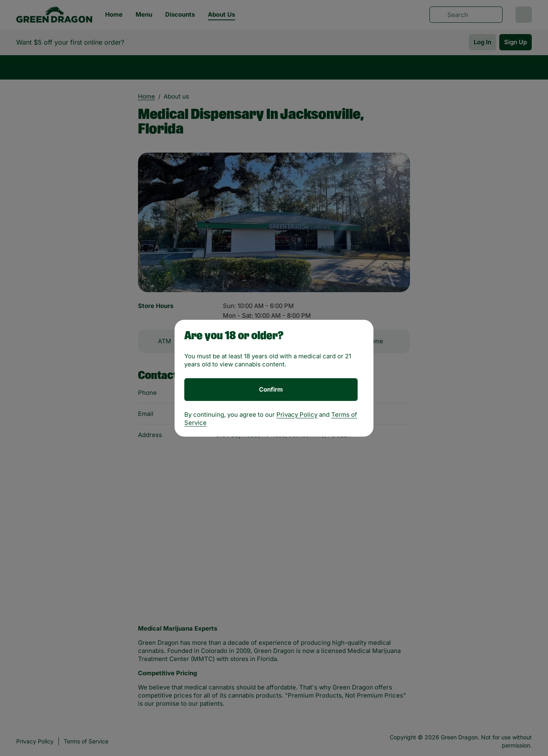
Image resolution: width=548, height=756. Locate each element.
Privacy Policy (297, 415)
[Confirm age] (271, 390)
